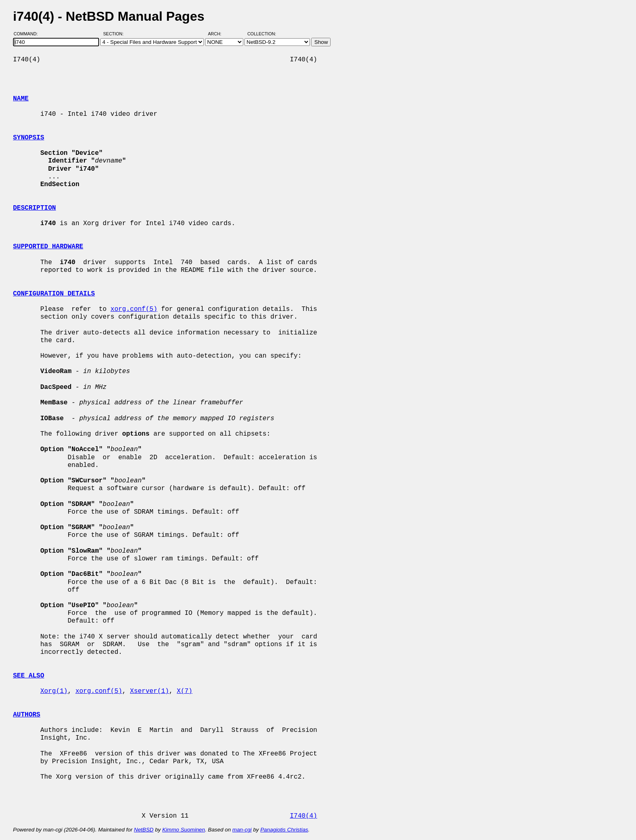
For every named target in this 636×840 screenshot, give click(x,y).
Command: (28, 34)
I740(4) (304, 816)
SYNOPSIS (29, 138)
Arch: (218, 34)
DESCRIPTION (35, 208)
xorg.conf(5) (134, 309)
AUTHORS (27, 715)
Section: (115, 34)
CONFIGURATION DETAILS (54, 294)
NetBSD (144, 830)
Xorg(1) (54, 691)
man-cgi (242, 830)
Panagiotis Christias (284, 830)
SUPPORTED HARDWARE (48, 247)
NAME (21, 99)
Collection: (262, 34)
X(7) (184, 691)
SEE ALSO (29, 676)
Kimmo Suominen (183, 830)
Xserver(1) (149, 691)
